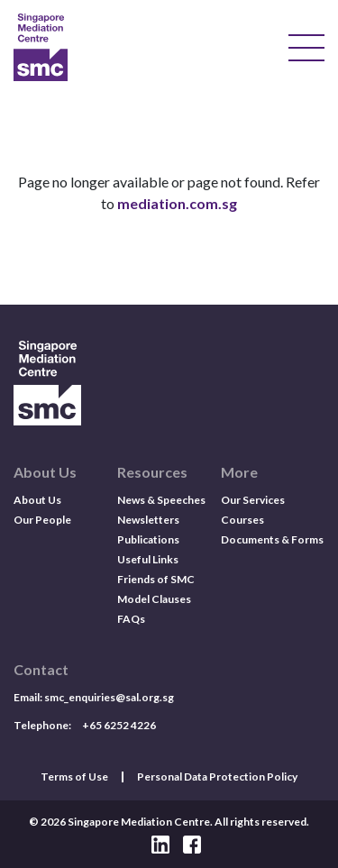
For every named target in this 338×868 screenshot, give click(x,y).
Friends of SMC (156, 579)
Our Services (253, 500)
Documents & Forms (272, 539)
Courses (242, 520)
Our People (42, 520)
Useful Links (148, 559)
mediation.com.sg (177, 203)
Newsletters (148, 520)
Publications (148, 539)
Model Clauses (154, 599)
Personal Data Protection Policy (217, 777)
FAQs (131, 619)
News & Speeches (161, 500)
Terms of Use (74, 777)
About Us (37, 500)
